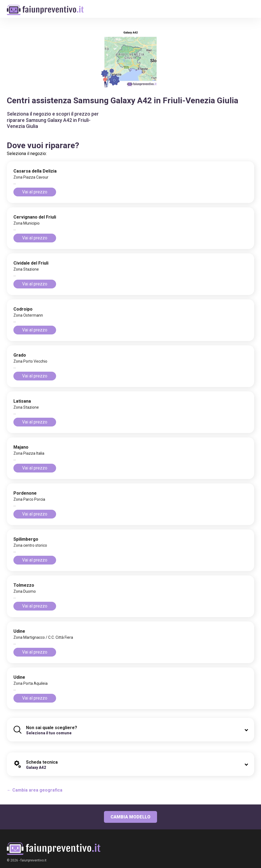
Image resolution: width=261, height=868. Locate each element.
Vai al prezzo (35, 192)
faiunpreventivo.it (34, 860)
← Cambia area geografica (35, 790)
